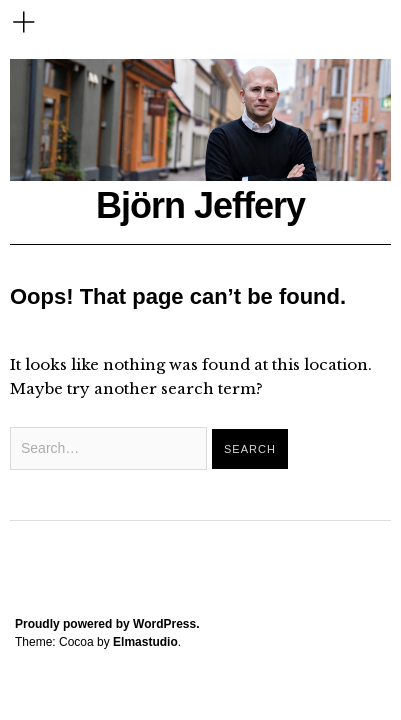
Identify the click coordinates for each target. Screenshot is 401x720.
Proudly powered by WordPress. (107, 624)
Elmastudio (145, 642)
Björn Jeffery (200, 205)
